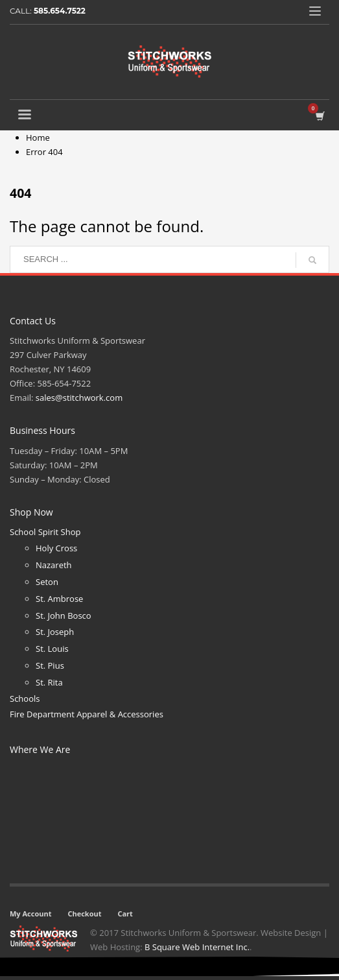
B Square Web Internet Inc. (197, 947)
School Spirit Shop (45, 532)
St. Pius (50, 665)
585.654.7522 (60, 11)
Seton (47, 582)
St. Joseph (55, 632)
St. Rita (49, 682)
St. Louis (52, 649)
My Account (30, 914)
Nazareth (54, 565)
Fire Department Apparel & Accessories (87, 714)
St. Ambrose (59, 599)
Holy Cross (56, 548)
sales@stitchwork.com (79, 398)
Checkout (84, 914)
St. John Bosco (64, 615)
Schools (25, 699)
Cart (125, 914)
